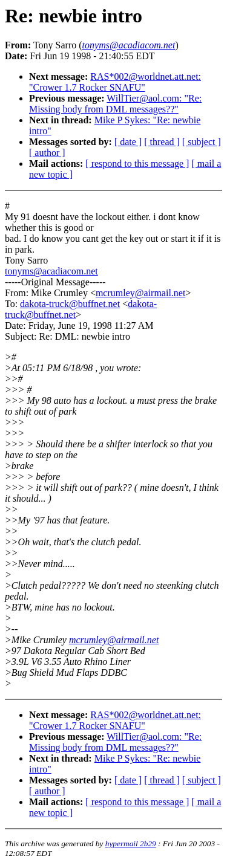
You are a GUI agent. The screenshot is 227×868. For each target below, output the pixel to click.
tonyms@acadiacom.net (51, 271)
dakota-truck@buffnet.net (70, 304)
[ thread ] (162, 142)
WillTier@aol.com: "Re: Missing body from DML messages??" (115, 104)
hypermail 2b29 (131, 844)
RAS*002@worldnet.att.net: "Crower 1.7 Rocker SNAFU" (115, 82)
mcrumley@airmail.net (140, 293)
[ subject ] (202, 142)
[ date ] (128, 142)
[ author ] (47, 153)
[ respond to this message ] (137, 164)
